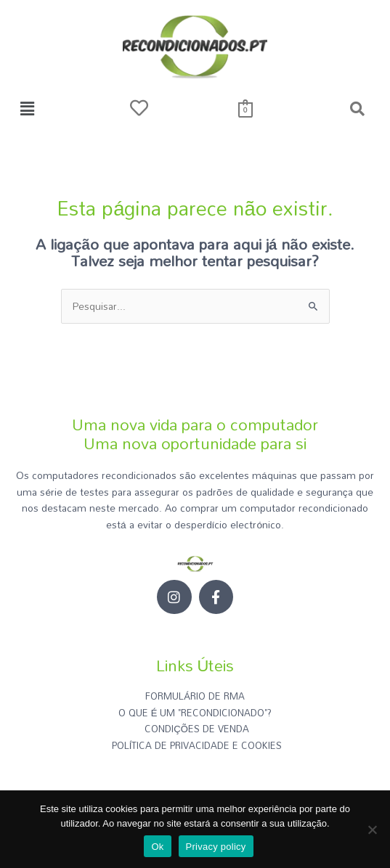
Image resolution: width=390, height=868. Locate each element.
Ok (157, 847)
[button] (27, 109)
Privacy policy (216, 847)
